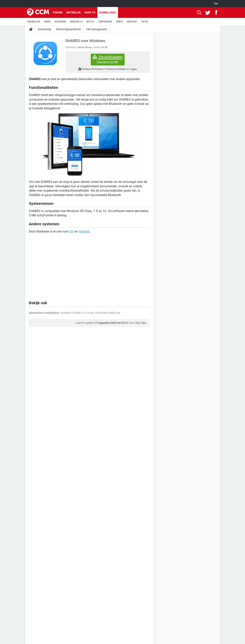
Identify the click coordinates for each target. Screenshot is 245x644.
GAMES (47, 22)
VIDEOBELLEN (33, 22)
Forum (58, 12)
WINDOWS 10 (76, 22)
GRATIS (119, 22)
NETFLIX (90, 22)
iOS (71, 231)
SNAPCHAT (132, 22)
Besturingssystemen (69, 29)
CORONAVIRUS (105, 22)
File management (97, 29)
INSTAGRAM (60, 22)
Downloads (108, 12)
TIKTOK (145, 22)
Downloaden (108, 59)
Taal (216, 4)
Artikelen (73, 12)
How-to (90, 12)
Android (84, 231)
